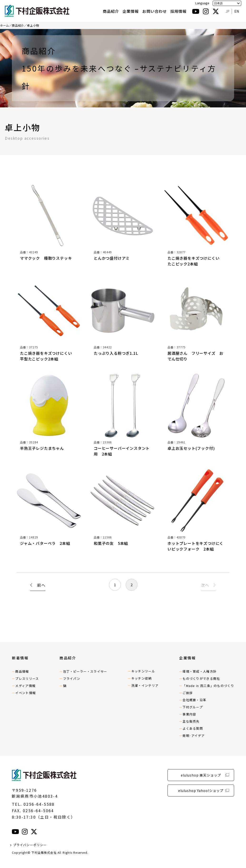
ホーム (5, 25)
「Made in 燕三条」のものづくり (208, 686)
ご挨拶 (188, 693)
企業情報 (131, 11)
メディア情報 (25, 686)
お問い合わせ (154, 11)
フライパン (72, 679)
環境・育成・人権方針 (199, 671)
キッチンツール (143, 671)
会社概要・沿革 (194, 700)
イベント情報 (25, 693)
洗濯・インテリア (145, 685)
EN (237, 11)
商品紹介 (111, 11)
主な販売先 (191, 721)
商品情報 (22, 671)
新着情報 (20, 658)
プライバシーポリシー (30, 845)
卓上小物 (33, 25)
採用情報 (178, 11)
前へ (41, 585)
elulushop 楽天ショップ (201, 775)
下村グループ (193, 707)
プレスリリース (27, 679)
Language (202, 3)
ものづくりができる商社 (201, 679)
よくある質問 (193, 728)
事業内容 (189, 714)
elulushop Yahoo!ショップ (201, 791)
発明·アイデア (194, 736)
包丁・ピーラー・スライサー (85, 671)
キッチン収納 (142, 678)
